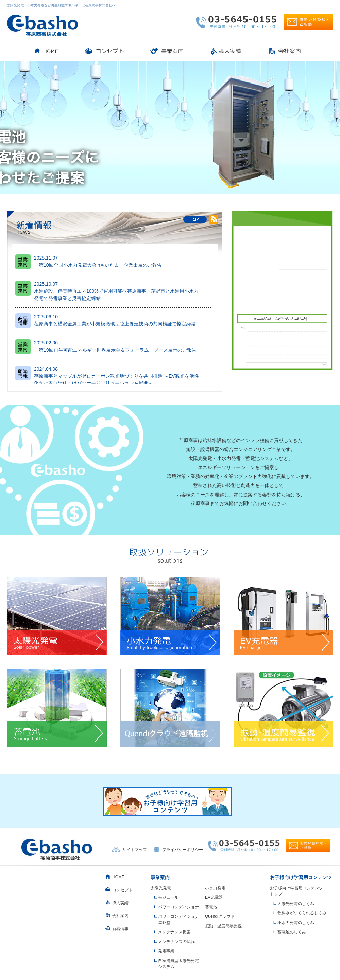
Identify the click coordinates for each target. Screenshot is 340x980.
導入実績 (120, 903)
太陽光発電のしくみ (296, 904)
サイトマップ (135, 850)
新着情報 (120, 929)
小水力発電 (215, 888)
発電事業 (166, 951)
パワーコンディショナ (178, 907)
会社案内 (120, 916)
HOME (118, 877)
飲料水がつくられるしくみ (302, 913)
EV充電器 (214, 897)
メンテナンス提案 (174, 932)
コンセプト (122, 890)
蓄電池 (211, 907)
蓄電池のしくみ (292, 932)
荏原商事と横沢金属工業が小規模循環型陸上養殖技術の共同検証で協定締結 (115, 324)
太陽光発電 (161, 888)
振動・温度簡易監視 (223, 926)
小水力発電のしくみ (296, 923)
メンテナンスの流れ (176, 942)
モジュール (168, 897)
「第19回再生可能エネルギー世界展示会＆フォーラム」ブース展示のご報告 (115, 350)
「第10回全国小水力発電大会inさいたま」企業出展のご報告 (98, 265)
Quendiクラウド (220, 916)
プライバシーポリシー (183, 850)
